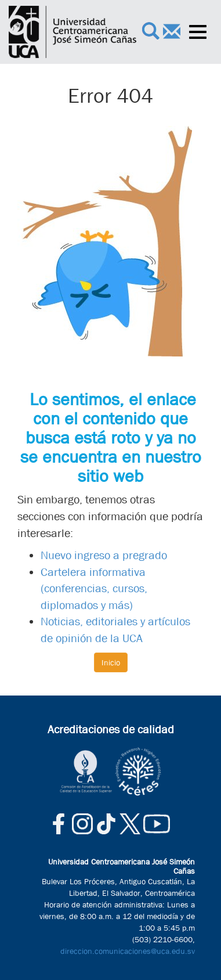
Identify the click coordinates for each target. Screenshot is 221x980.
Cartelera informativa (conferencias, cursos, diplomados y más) (94, 589)
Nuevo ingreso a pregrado (104, 555)
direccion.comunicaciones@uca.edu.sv (128, 951)
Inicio (111, 662)
